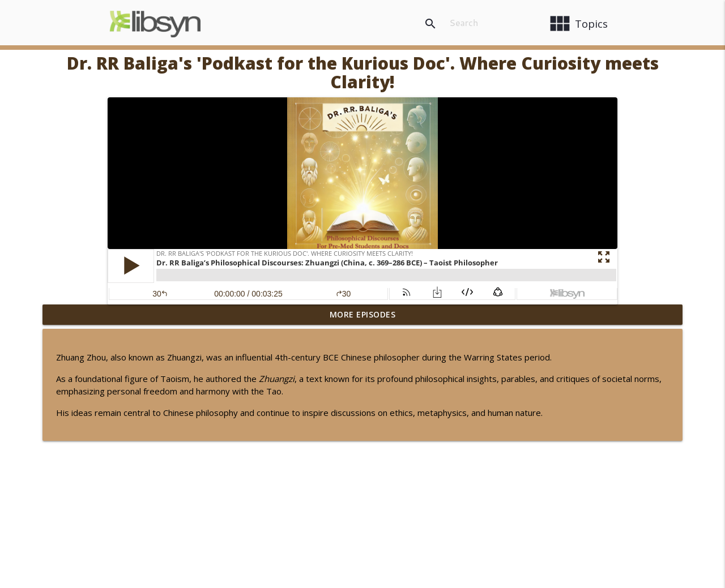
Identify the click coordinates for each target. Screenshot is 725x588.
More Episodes (363, 314)
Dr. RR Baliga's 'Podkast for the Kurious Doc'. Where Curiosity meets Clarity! (363, 72)
